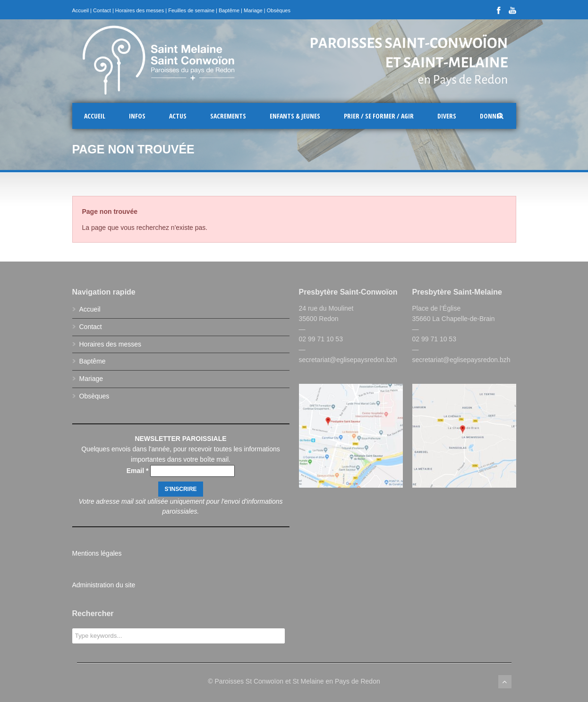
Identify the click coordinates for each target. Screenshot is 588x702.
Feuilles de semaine (191, 10)
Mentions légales (97, 553)
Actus (178, 116)
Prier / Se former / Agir (379, 116)
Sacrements (228, 116)
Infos (137, 116)
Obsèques (279, 10)
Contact (102, 10)
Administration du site (104, 585)
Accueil (81, 10)
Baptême (229, 10)
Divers (447, 116)
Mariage (253, 10)
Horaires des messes (140, 10)
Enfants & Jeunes (295, 116)
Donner (491, 116)
